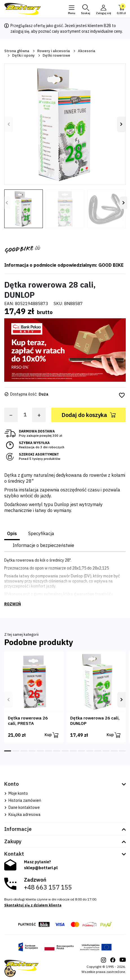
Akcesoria (87, 51)
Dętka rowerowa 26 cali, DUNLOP (95, 721)
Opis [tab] (12, 533)
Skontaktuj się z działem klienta (33, 905)
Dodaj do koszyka (89, 415)
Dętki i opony (23, 55)
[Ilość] (25, 415)
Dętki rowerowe (56, 55)
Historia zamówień (23, 800)
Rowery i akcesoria (54, 51)
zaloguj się (20, 31)
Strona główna (17, 51)
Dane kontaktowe (22, 807)
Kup (51, 735)
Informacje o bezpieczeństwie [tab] (43, 545)
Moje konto (16, 793)
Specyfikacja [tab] (41, 533)
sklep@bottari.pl (41, 868)
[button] (86, 9)
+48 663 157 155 (48, 887)
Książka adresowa (22, 815)
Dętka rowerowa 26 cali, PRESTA (28, 721)
